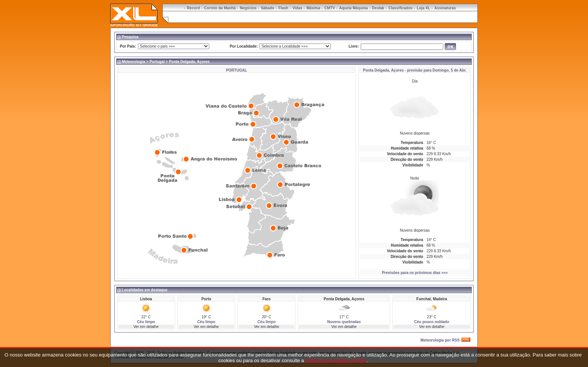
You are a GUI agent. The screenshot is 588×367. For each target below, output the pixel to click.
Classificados (400, 8)
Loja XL (423, 8)
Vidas (298, 8)
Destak (378, 8)
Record (193, 8)
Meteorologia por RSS (440, 340)
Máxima (313, 8)
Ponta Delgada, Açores (383, 70)
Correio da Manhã (220, 8)
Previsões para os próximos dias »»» (415, 273)
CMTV (330, 8)
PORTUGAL (237, 70)
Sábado (267, 8)
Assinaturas (445, 8)
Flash (283, 8)
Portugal (157, 62)
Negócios (248, 8)
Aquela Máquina (353, 8)
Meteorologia (133, 62)
